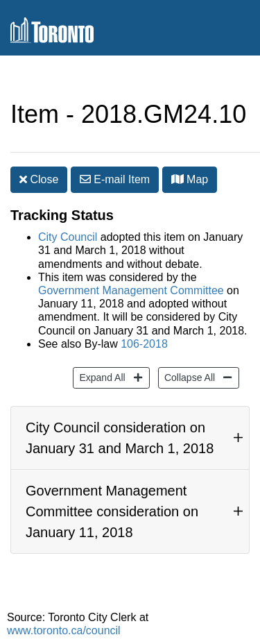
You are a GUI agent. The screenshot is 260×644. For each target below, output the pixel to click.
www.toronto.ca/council (64, 630)
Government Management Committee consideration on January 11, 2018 (112, 511)
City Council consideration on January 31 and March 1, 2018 (120, 438)
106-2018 (144, 344)
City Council (68, 237)
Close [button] (39, 179)
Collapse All (188, 376)
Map (190, 179)
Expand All (100, 376)
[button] (177, 179)
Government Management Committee (131, 290)
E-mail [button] (115, 179)
